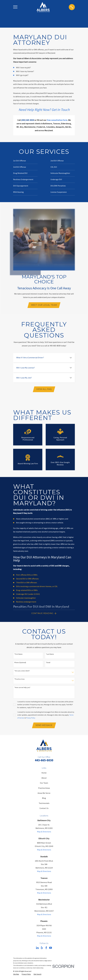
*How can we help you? (22, 688)
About (44, 779)
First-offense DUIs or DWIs (27, 575)
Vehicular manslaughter (26, 598)
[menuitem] (16, 975)
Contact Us (44, 809)
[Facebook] (46, 949)
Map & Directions (44, 833)
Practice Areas (44, 789)
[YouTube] (51, 949)
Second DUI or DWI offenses (27, 579)
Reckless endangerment (26, 602)
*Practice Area (19, 680)
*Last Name (50, 655)
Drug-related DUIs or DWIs (27, 591)
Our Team (44, 784)
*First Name (18, 655)
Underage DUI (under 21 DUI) (28, 595)
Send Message (44, 726)
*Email (48, 663)
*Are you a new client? (22, 671)
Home (44, 774)
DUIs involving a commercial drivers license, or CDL (37, 587)
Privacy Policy (31, 718)
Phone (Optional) (20, 663)
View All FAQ (44, 389)
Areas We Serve (44, 794)
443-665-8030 (44, 761)
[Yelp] (42, 949)
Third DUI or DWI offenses (27, 583)
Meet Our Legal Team (44, 305)
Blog (44, 799)
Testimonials (44, 804)
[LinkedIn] (37, 949)
